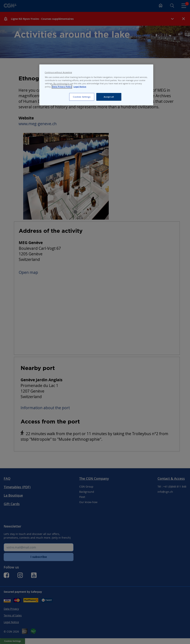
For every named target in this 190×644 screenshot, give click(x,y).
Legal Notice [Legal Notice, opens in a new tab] (80, 87)
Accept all (109, 97)
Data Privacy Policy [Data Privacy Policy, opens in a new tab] (62, 87)
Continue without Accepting (58, 72)
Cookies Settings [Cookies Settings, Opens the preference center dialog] (82, 97)
